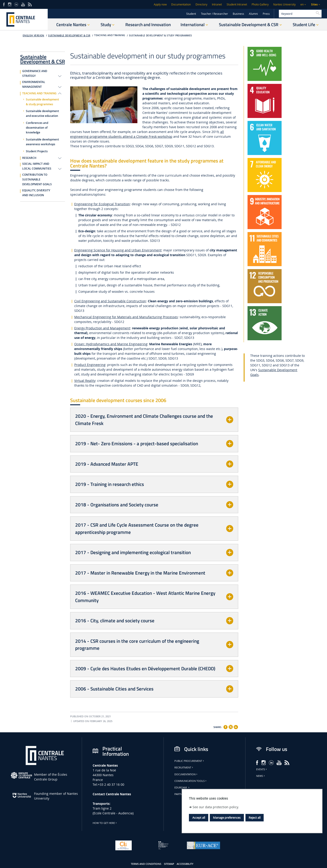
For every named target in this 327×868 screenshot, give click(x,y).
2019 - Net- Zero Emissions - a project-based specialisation (137, 443)
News (261, 776)
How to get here (105, 823)
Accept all (199, 818)
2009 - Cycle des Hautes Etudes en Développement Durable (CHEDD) (145, 668)
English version (33, 36)
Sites (314, 4)
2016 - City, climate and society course (115, 620)
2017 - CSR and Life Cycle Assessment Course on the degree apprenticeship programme (137, 528)
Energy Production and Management (102, 328)
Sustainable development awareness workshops (42, 142)
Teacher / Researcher (214, 14)
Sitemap (169, 864)
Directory (201, 4)
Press (266, 14)
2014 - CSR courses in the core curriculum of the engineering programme (137, 645)
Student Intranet (237, 4)
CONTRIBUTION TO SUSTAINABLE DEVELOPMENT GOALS (37, 180)
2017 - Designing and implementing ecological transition (133, 552)
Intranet (217, 4)
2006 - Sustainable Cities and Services (114, 689)
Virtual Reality (85, 381)
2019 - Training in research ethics (110, 484)
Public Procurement (190, 761)
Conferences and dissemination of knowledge (37, 128)
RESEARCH (29, 158)
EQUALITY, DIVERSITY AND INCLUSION (36, 193)
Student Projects (37, 151)
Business (238, 14)
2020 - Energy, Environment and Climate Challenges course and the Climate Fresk (144, 420)
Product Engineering (90, 365)
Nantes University (284, 4)
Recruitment (184, 768)
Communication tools (191, 781)
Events (262, 769)
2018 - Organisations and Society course (117, 505)
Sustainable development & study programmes (160, 36)
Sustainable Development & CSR (69, 36)
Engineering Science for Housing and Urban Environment (118, 250)
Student (191, 14)
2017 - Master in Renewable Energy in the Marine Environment (140, 573)
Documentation (181, 4)
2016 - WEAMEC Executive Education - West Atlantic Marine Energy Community (145, 597)
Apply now (160, 4)
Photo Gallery (260, 4)
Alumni (253, 14)
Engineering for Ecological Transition (102, 204)
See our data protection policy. (216, 807)
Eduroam (182, 788)
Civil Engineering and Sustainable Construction (110, 301)
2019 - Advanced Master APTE (107, 464)
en (302, 4)
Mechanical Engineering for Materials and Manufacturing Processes (126, 317)
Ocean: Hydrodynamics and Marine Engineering (111, 344)
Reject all (255, 818)
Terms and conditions (146, 864)
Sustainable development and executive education (42, 114)
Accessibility (185, 864)
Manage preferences (227, 818)
